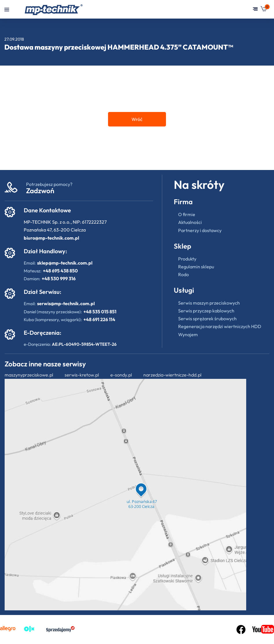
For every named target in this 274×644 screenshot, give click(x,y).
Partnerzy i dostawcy (200, 230)
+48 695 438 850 (60, 271)
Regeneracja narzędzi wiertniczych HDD (220, 326)
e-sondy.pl (121, 375)
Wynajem (188, 334)
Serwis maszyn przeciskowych (209, 303)
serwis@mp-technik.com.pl (66, 303)
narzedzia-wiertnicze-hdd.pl (172, 375)
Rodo (183, 274)
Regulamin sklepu (196, 267)
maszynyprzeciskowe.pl (29, 375)
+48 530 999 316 (59, 278)
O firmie (187, 214)
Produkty (187, 259)
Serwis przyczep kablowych (206, 311)
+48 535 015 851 (100, 312)
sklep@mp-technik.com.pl (65, 263)
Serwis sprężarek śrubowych (207, 319)
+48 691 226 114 (99, 319)
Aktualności (190, 222)
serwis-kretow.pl (82, 375)
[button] (264, 10)
